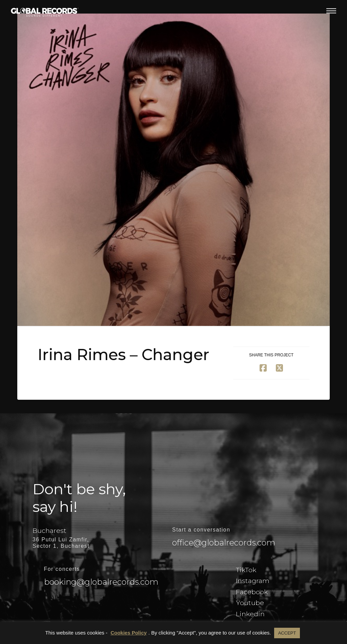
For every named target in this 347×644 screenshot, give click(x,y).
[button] (331, 11)
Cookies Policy (129, 633)
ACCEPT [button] (287, 633)
